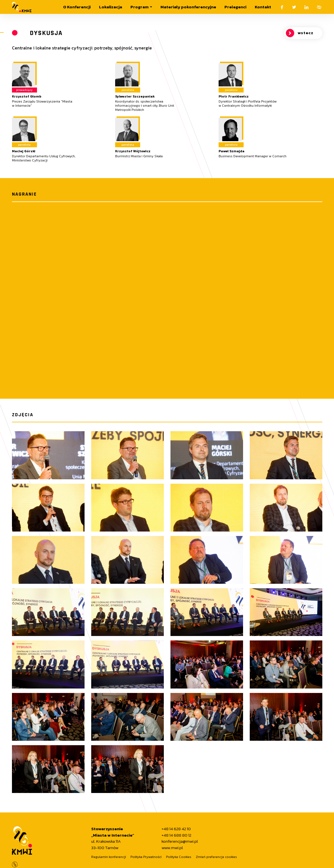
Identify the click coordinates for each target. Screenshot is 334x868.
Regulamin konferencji (109, 857)
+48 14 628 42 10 (176, 829)
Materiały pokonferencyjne (188, 7)
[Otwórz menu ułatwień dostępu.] (319, 7)
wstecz (300, 33)
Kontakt (263, 7)
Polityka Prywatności (146, 857)
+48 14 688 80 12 (176, 835)
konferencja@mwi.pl (180, 841)
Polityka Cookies (179, 857)
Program (139, 7)
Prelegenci (235, 7)
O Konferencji (77, 7)
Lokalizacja (111, 7)
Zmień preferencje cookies (216, 857)
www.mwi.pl (172, 848)
